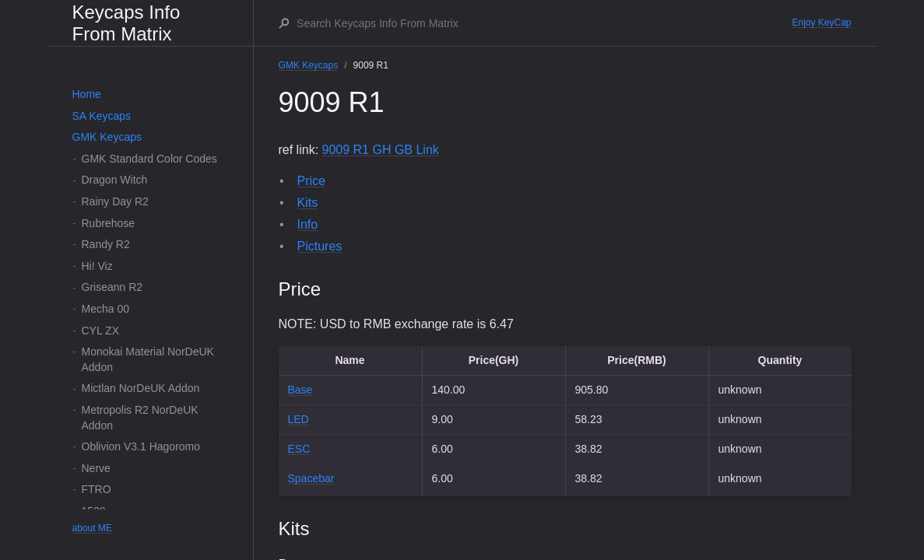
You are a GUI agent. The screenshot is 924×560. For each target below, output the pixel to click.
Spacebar (311, 478)
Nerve (96, 468)
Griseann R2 (112, 287)
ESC (299, 449)
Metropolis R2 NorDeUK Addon (140, 418)
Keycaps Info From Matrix (126, 23)
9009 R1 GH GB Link (381, 150)
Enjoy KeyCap (821, 23)
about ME (92, 528)
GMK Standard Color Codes (149, 159)
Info (308, 224)
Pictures (320, 246)
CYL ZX (101, 331)
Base (300, 390)
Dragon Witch (115, 180)
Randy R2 (106, 244)
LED (299, 419)
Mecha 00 (105, 309)
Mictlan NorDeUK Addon (141, 388)
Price (311, 181)
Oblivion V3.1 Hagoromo (141, 446)
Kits (308, 203)
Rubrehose (109, 223)
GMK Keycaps (107, 137)
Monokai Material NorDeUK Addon (148, 359)
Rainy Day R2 (115, 201)
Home (87, 94)
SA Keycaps (102, 116)
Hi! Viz (97, 266)
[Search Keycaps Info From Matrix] (543, 23)
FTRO (97, 489)
